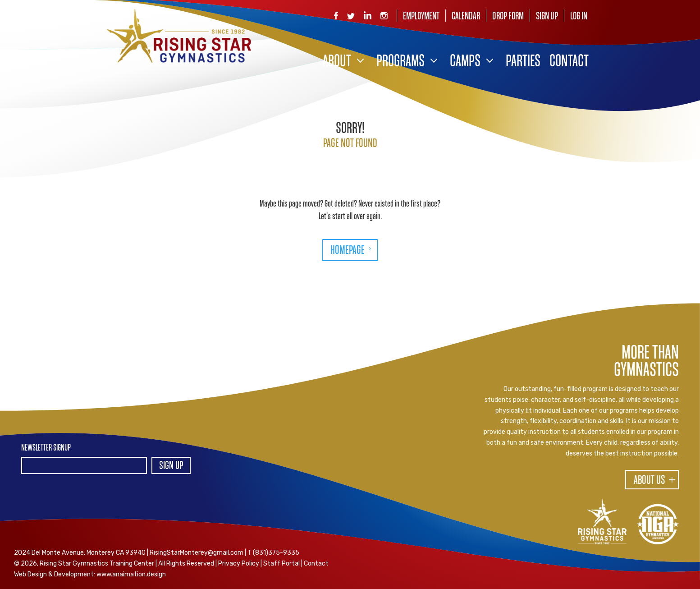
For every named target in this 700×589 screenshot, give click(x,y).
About (337, 62)
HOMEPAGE (348, 251)
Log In (579, 16)
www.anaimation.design (131, 574)
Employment (421, 16)
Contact (569, 62)
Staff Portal (281, 564)
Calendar (466, 16)
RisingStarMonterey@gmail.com (197, 553)
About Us (650, 481)
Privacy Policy (239, 564)
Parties (523, 62)
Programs (400, 62)
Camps (465, 62)
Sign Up (547, 16)
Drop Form (508, 16)
